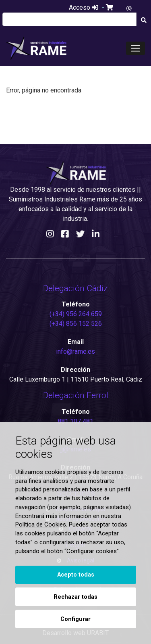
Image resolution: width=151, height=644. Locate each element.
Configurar (75, 619)
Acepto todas (76, 575)
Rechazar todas (75, 597)
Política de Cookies (41, 524)
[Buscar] (144, 20)
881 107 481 (75, 421)
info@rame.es (75, 351)
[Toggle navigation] (135, 48)
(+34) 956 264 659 (76, 314)
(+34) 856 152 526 (76, 324)
